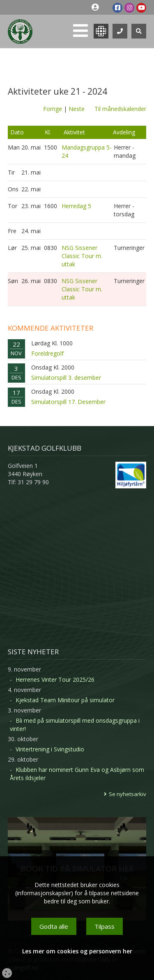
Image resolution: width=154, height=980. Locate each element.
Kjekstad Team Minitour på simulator (65, 700)
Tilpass (105, 926)
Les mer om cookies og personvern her (77, 951)
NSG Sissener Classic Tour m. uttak (82, 256)
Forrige (53, 109)
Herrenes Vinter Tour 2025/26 (55, 679)
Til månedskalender (120, 109)
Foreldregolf (47, 353)
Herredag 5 (76, 206)
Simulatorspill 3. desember (66, 378)
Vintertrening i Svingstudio (50, 749)
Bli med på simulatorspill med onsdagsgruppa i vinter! (75, 725)
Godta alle (54, 926)
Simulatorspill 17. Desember (68, 402)
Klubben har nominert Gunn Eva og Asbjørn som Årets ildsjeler (77, 774)
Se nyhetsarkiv (128, 794)
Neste (77, 109)
